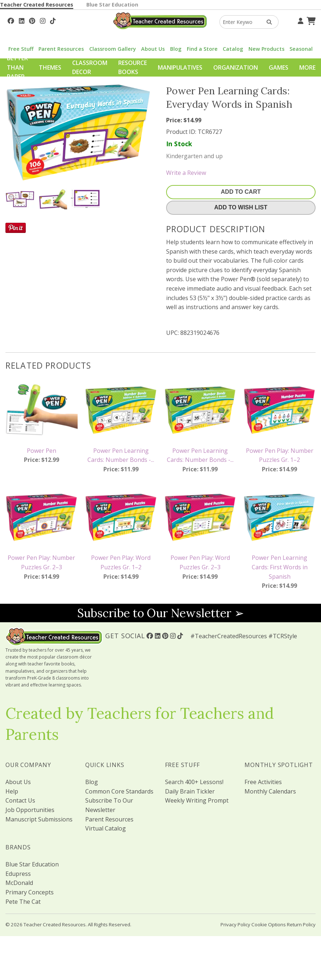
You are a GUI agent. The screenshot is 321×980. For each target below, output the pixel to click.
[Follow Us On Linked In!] (22, 20)
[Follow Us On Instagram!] (43, 20)
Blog (176, 49)
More (307, 67)
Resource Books (133, 67)
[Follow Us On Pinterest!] (32, 20)
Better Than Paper (17, 67)
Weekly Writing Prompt (197, 800)
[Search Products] (267, 22)
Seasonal (301, 49)
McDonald (19, 883)
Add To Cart (241, 192)
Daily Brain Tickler (190, 791)
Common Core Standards (119, 791)
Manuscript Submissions (39, 819)
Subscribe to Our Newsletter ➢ (161, 613)
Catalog (233, 49)
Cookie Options (269, 924)
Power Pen (42, 451)
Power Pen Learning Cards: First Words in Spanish (280, 567)
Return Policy (301, 924)
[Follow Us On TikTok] (53, 20)
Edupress (18, 874)
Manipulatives (180, 67)
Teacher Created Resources (37, 5)
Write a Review (186, 173)
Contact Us (20, 800)
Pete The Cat (23, 902)
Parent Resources (61, 49)
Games (279, 67)
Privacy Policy (235, 924)
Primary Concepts (30, 892)
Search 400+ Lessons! (194, 782)
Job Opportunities (30, 810)
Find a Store (202, 49)
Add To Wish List (241, 207)
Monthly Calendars (270, 791)
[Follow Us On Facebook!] (11, 20)
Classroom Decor (90, 67)
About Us (153, 49)
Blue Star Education (112, 5)
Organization (236, 67)
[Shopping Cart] (310, 20)
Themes (50, 67)
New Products (266, 49)
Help (12, 791)
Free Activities (263, 782)
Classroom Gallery (113, 49)
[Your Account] (300, 20)
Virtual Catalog (106, 828)
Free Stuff (21, 49)
